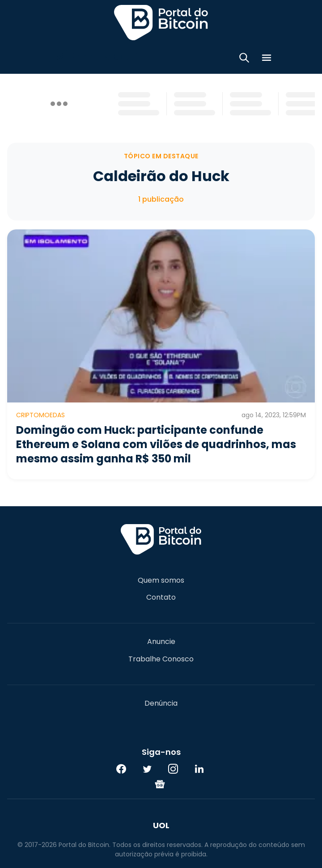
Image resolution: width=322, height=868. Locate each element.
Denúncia (161, 703)
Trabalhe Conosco (161, 659)
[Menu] (267, 59)
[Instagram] (173, 769)
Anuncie (161, 642)
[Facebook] (121, 769)
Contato (161, 597)
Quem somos (161, 580)
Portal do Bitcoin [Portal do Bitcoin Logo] (161, 22)
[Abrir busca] (244, 59)
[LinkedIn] (199, 769)
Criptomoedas (40, 415)
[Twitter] (147, 769)
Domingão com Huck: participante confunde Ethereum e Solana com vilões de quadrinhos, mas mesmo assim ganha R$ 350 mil (156, 444)
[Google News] (160, 784)
